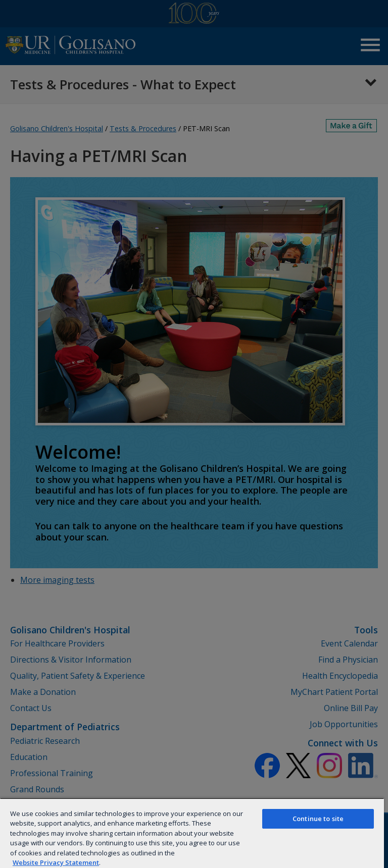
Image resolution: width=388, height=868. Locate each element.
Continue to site (318, 819)
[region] (192, 833)
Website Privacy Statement (56, 862)
